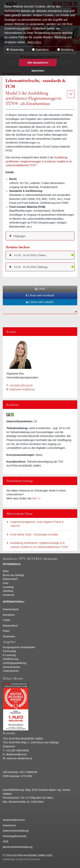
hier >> (36, 498)
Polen (6, 631)
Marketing (65, 50)
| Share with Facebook (40, 295)
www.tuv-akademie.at (19, 758)
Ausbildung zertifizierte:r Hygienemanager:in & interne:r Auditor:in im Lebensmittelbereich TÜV (39, 161)
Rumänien (9, 615)
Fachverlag (9, 651)
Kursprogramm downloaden (19, 647)
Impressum (9, 825)
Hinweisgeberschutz (15, 836)
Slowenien (9, 636)
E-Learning (9, 655)
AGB (6, 841)
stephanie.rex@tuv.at (22, 389)
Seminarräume (11, 667)
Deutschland (10, 626)
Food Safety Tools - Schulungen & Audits (34, 534)
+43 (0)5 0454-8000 (17, 750)
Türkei (6, 620)
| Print (40, 289)
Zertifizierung (10, 659)
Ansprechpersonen (14, 820)
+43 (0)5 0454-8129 (21, 385)
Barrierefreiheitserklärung (18, 847)
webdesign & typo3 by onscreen (22, 859)
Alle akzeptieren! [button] (38, 63)
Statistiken (41, 50)
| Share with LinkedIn (40, 302)
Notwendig (15, 50)
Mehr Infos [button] (34, 42)
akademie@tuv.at (16, 754)
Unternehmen (11, 671)
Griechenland (11, 609)
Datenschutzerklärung (16, 831)
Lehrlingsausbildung (15, 663)
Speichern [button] (38, 71)
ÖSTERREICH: (12, 564)
